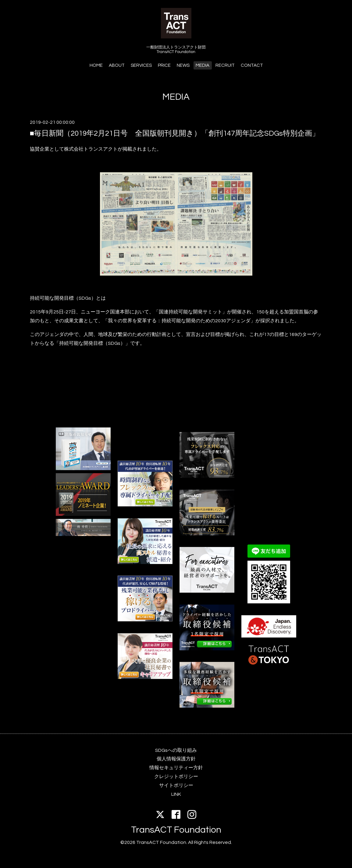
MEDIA (203, 65)
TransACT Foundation (176, 830)
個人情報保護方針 (176, 759)
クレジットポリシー (176, 777)
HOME (96, 65)
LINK (176, 794)
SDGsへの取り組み (176, 750)
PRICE (164, 65)
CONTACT (252, 65)
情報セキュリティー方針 (176, 768)
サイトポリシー (176, 785)
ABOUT (117, 65)
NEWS (183, 65)
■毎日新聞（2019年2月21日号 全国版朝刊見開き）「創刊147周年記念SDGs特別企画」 (175, 133)
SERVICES (141, 65)
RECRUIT (225, 65)
